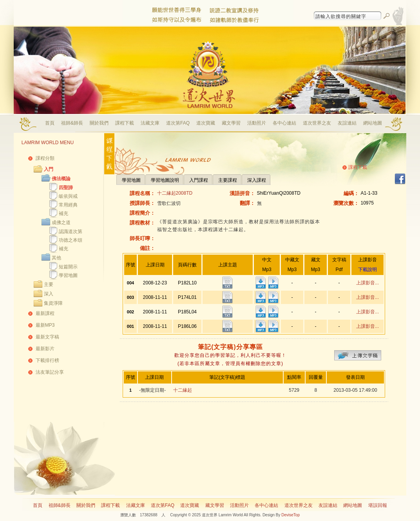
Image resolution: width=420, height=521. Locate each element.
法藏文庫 (150, 123)
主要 (49, 284)
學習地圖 (68, 275)
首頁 (50, 123)
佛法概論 (61, 179)
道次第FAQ (178, 123)
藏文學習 (231, 123)
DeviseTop (291, 515)
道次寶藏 (206, 123)
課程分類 (45, 158)
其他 (56, 258)
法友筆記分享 (50, 372)
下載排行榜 (47, 360)
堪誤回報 (378, 505)
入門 (49, 169)
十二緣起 (183, 390)
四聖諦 (66, 188)
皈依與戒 (68, 196)
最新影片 (45, 349)
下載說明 (367, 270)
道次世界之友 (317, 123)
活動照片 (257, 123)
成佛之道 (61, 223)
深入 (49, 294)
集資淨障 (53, 303)
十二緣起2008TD (175, 193)
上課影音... (367, 283)
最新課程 (45, 313)
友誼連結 (347, 123)
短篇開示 (68, 267)
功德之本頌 (71, 240)
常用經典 (68, 205)
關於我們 (99, 123)
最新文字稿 (47, 337)
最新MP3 (45, 325)
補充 (63, 213)
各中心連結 (284, 123)
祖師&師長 (72, 123)
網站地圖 (373, 123)
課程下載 (125, 123)
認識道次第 (71, 232)
